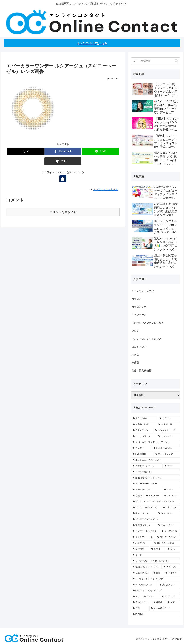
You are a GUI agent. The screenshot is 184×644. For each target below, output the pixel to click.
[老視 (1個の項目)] (140, 608)
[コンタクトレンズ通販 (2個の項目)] (145, 531)
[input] (156, 61)
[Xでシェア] (25, 152)
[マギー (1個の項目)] (173, 602)
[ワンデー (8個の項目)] (141, 448)
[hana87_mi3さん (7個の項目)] (166, 448)
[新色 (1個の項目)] (173, 549)
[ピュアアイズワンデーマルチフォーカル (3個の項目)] (156, 502)
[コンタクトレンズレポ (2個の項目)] (146, 508)
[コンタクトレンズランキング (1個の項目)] (156, 579)
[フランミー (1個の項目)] (170, 597)
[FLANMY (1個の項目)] (156, 614)
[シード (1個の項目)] (156, 555)
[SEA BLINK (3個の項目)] (153, 496)
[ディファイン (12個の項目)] (168, 436)
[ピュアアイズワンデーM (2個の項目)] (156, 519)
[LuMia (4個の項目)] (171, 490)
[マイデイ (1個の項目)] (172, 573)
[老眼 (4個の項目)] (172, 466)
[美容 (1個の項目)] (158, 573)
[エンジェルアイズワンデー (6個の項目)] (156, 460)
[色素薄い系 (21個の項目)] (168, 425)
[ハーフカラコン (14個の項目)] (144, 436)
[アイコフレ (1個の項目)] (171, 567)
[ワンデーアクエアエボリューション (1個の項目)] (156, 561)
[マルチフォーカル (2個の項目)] (143, 537)
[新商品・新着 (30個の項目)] (144, 425)
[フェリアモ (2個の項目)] (168, 513)
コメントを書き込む (63, 212)
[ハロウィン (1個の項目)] (142, 543)
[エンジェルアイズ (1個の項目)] (144, 585)
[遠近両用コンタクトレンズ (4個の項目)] (156, 478)
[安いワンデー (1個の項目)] (141, 602)
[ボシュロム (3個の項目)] (171, 496)
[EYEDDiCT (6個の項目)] (142, 454)
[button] (63, 161)
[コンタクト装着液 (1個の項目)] (166, 543)
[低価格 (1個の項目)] (159, 602)
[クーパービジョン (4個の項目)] (156, 472)
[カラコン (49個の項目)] (169, 419)
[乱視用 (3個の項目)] (138, 496)
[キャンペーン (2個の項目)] (144, 513)
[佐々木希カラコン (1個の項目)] (165, 608)
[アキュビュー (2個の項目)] (168, 525)
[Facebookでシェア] (63, 152)
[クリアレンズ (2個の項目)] (170, 531)
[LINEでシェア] (101, 152)
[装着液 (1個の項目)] (158, 549)
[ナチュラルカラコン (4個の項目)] (147, 490)
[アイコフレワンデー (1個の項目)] (145, 597)
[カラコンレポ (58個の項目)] (144, 419)
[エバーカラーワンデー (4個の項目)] (156, 484)
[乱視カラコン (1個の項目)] (141, 573)
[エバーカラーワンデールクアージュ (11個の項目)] (156, 442)
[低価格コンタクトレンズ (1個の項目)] (146, 567)
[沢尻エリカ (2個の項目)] (170, 508)
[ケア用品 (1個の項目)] (140, 549)
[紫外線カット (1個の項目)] (169, 585)
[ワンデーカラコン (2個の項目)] (168, 537)
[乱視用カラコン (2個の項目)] (144, 525)
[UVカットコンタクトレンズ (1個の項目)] (156, 591)
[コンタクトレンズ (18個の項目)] (167, 430)
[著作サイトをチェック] (63, 179)
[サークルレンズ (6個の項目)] (167, 454)
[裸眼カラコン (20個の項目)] (142, 430)
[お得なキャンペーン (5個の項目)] (147, 466)
